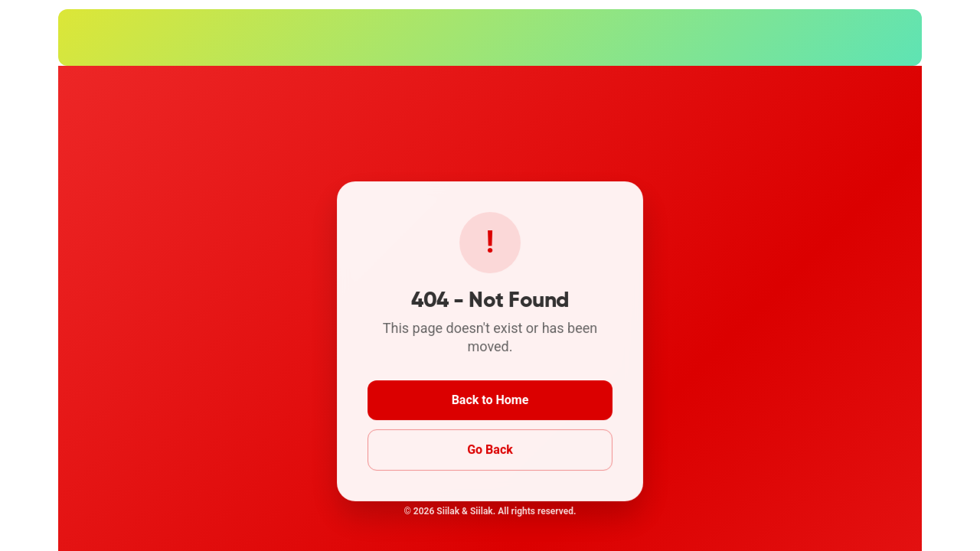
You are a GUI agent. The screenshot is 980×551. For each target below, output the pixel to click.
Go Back (490, 449)
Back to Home (490, 400)
